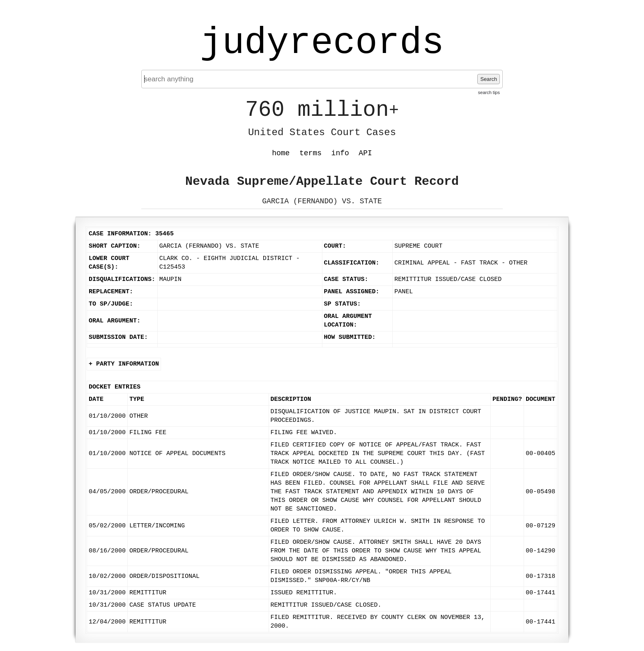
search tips (489, 92)
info (340, 153)
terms (310, 153)
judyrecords (322, 43)
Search (489, 79)
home (281, 153)
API (365, 153)
